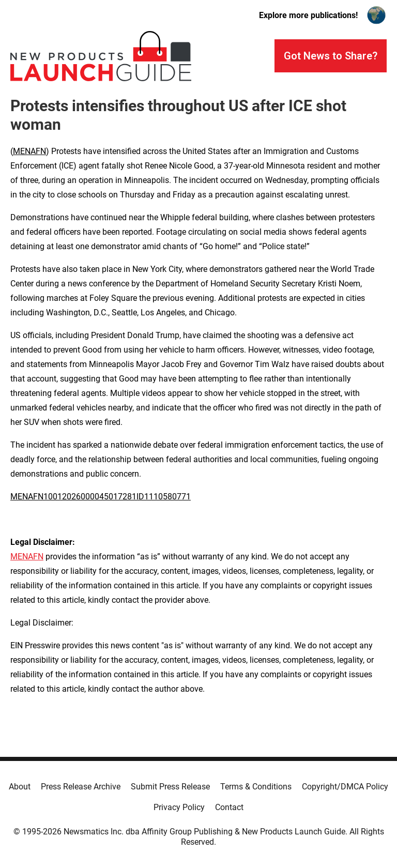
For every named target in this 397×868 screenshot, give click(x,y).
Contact (229, 807)
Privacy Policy (179, 807)
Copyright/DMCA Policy (345, 787)
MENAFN (29, 151)
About (20, 787)
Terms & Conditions (256, 787)
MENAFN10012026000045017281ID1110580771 (101, 497)
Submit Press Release (170, 787)
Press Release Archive (81, 787)
